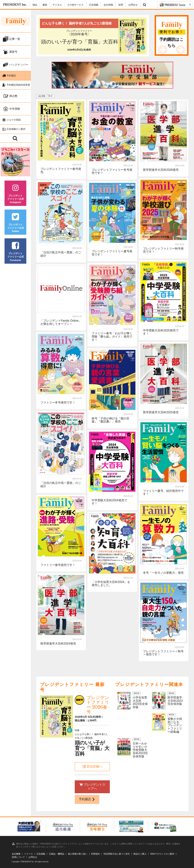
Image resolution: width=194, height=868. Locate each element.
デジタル (57, 5)
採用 (121, 5)
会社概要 (16, 854)
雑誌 (35, 5)
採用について (18, 857)
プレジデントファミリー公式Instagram (15, 195)
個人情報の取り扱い (78, 854)
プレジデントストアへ (92, 787)
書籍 (45, 5)
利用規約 (95, 854)
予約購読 (87, 799)
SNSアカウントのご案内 (162, 854)
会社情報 (108, 5)
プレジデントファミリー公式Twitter (15, 224)
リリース (28, 854)
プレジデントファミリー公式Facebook (15, 253)
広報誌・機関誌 (57, 854)
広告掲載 (94, 5)
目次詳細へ (92, 766)
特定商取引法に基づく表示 (117, 854)
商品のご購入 (140, 854)
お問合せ (133, 5)
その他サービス (75, 5)
